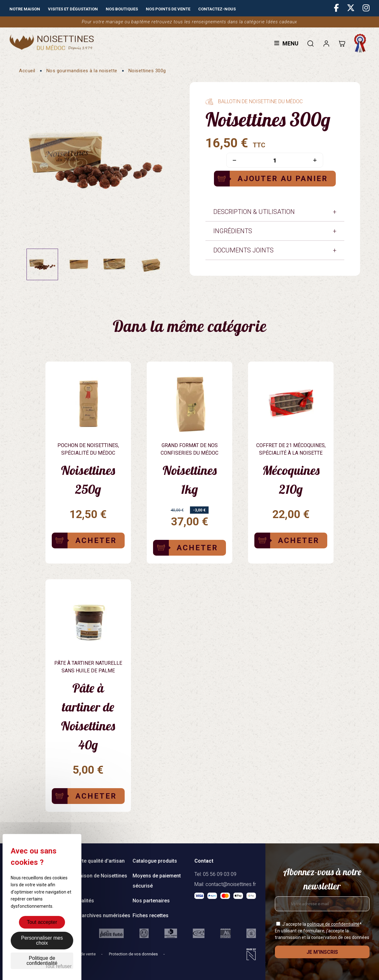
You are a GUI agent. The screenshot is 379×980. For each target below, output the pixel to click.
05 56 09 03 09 (220, 874)
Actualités (83, 901)
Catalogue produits (155, 861)
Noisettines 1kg (190, 480)
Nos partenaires (151, 901)
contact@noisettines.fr (231, 884)
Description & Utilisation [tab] (254, 212)
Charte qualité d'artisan (98, 861)
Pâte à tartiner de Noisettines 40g (88, 716)
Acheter (96, 540)
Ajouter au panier (283, 179)
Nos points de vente (168, 9)
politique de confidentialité (333, 924)
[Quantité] (275, 160)
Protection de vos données (134, 954)
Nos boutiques (122, 9)
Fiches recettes (151, 915)
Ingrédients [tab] (233, 231)
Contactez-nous (217, 9)
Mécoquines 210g (291, 480)
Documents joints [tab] (243, 250)
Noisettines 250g (88, 480)
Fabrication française (362, 43)
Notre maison (25, 9)
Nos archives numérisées (101, 915)
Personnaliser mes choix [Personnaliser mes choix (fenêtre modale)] (42, 940)
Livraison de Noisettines (99, 876)
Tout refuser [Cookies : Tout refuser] (58, 966)
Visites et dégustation (73, 9)
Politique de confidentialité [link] (42, 961)
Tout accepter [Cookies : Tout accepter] (42, 922)
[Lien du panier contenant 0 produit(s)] (342, 43)
